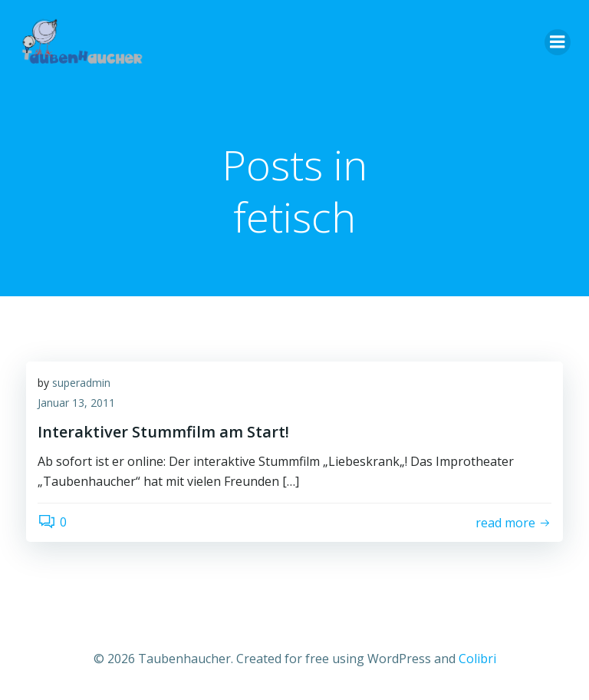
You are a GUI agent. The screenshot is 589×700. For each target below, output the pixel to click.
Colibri (477, 659)
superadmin (81, 383)
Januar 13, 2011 (76, 403)
